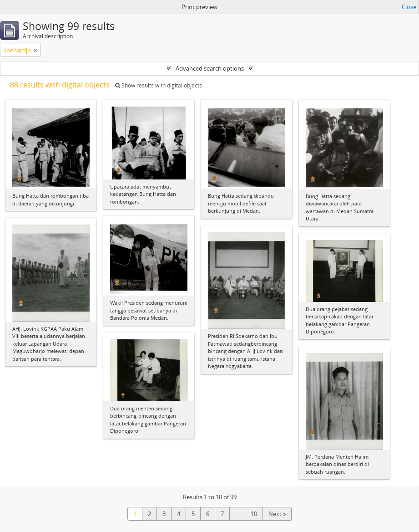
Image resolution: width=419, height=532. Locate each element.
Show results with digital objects (159, 85)
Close (409, 7)
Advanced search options (210, 68)
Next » (277, 514)
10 (254, 514)
